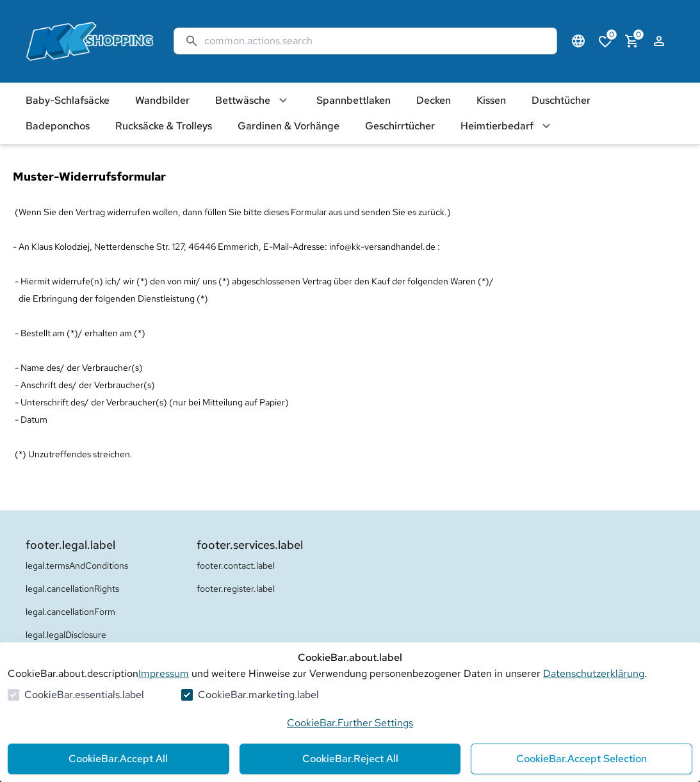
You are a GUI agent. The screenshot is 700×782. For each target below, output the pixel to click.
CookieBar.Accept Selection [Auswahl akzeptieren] (582, 759)
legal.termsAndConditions (77, 566)
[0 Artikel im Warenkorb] (632, 41)
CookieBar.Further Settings (350, 723)
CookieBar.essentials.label (84, 695)
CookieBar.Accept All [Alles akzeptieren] (118, 759)
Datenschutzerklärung (594, 673)
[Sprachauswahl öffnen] (578, 41)
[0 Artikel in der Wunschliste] (605, 41)
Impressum (164, 673)
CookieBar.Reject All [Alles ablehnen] (350, 759)
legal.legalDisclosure (66, 635)
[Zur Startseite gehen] (87, 41)
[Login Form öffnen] (659, 41)
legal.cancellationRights (72, 589)
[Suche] (375, 41)
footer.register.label (236, 589)
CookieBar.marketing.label (258, 695)
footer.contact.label (236, 566)
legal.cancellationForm (70, 612)
